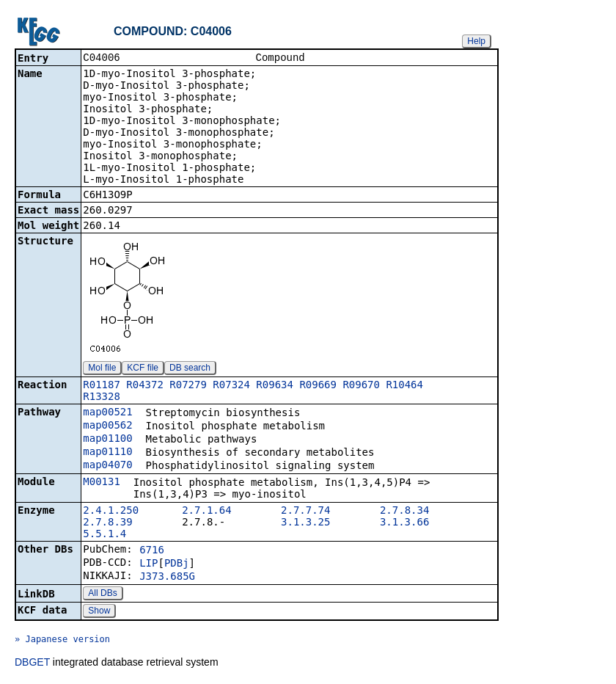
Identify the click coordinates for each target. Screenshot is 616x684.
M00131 (102, 483)
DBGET (32, 663)
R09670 (361, 386)
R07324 (231, 386)
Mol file (102, 369)
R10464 (404, 386)
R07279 (188, 386)
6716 (152, 551)
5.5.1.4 (104, 535)
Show (99, 612)
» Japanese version (62, 641)
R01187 (102, 386)
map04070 (107, 466)
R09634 (275, 386)
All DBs (102, 594)
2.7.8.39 (107, 523)
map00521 (107, 413)
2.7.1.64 (206, 512)
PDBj (177, 564)
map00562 (107, 426)
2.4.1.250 (111, 512)
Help (476, 41)
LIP (148, 564)
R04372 (145, 386)
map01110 (107, 453)
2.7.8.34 (404, 512)
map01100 (107, 440)
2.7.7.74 (305, 512)
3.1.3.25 (305, 523)
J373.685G (167, 578)
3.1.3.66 (404, 523)
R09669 (318, 386)
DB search (190, 369)
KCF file (143, 369)
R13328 (102, 398)
